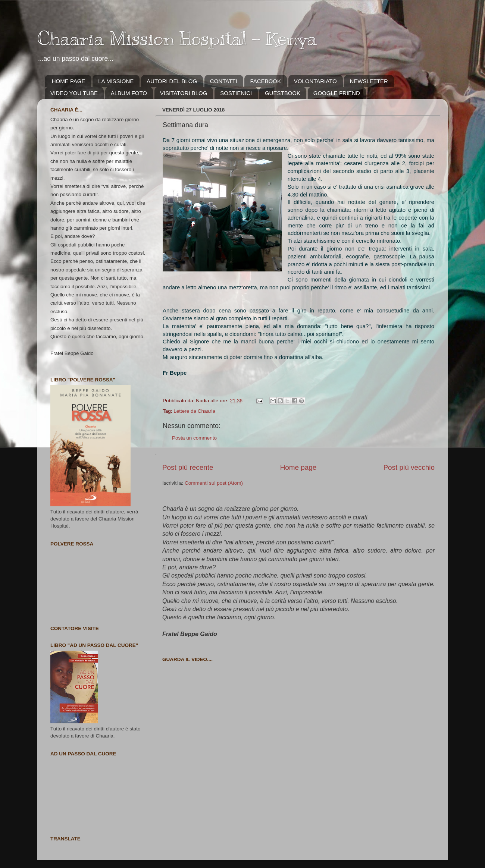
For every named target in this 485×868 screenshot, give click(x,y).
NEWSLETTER (369, 81)
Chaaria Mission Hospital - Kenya (177, 38)
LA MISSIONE (116, 81)
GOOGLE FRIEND (337, 93)
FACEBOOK (265, 81)
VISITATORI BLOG (184, 93)
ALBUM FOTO (129, 93)
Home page (298, 467)
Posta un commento (194, 438)
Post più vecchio (409, 467)
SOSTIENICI (236, 93)
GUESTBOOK (283, 93)
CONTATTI (224, 81)
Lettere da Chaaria (194, 411)
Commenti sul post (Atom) (214, 483)
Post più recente (188, 467)
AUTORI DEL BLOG (172, 81)
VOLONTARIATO (315, 81)
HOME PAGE (69, 81)
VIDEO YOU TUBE (74, 93)
